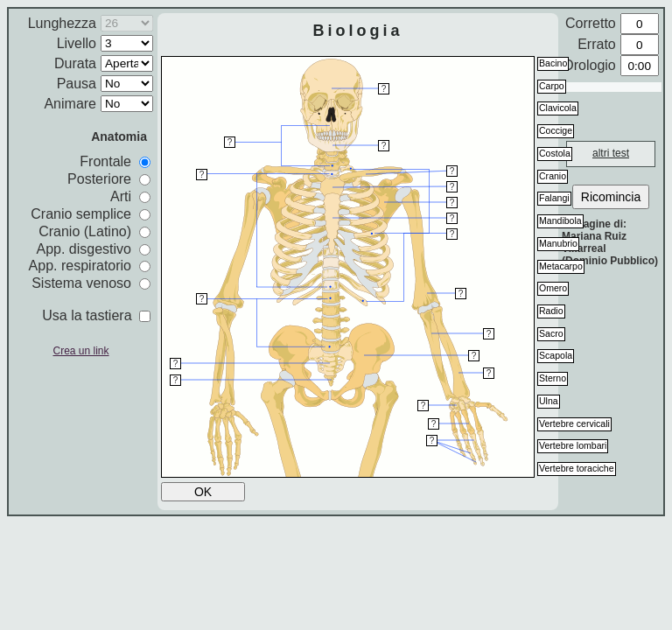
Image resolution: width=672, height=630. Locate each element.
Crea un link (80, 351)
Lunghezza (62, 23)
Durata (75, 63)
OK (203, 492)
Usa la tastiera (96, 315)
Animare (70, 104)
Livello (77, 43)
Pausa (77, 84)
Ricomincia (611, 197)
